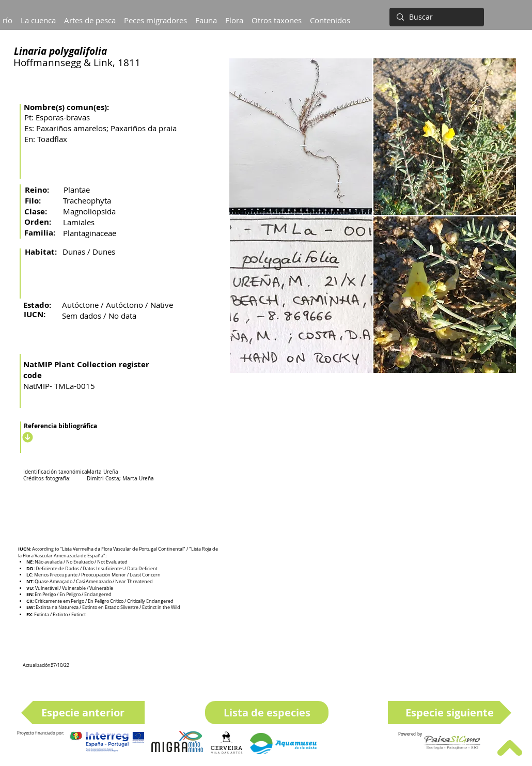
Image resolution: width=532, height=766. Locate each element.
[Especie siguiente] (450, 713)
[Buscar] (436, 17)
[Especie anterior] (83, 713)
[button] (38, 15)
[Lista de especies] (267, 713)
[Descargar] (26, 437)
